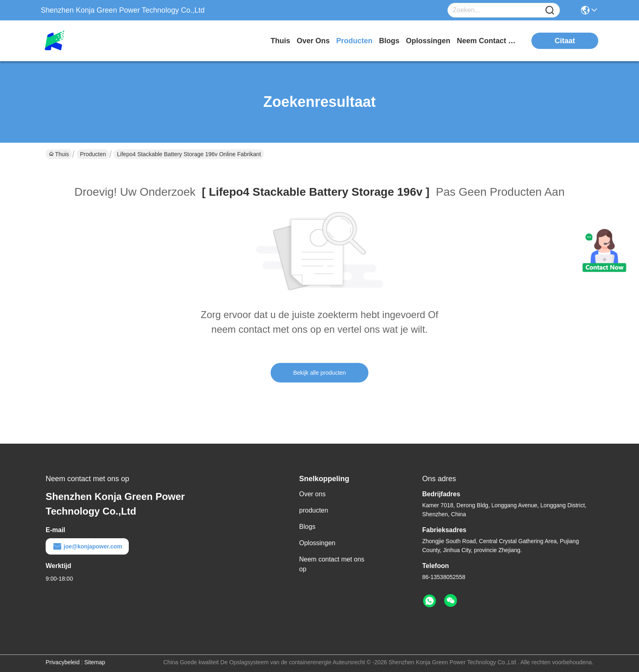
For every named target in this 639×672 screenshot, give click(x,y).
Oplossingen (317, 543)
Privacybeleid (63, 662)
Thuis (280, 41)
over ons (313, 41)
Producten (93, 154)
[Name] (550, 10)
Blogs (307, 527)
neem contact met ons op (487, 41)
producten (354, 41)
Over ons (312, 494)
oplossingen (428, 41)
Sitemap (95, 662)
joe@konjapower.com (87, 546)
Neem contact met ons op (332, 564)
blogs (389, 41)
